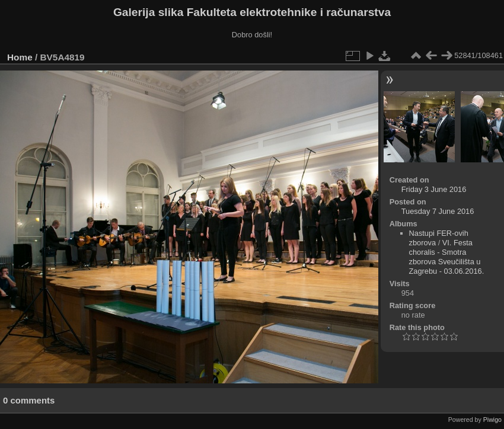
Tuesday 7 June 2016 (438, 211)
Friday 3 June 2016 (434, 189)
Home (20, 57)
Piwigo (492, 420)
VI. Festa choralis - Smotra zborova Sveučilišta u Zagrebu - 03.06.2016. (447, 257)
